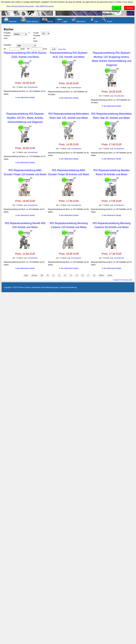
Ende (110, 275)
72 (59, 275)
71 (53, 275)
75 (77, 275)
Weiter (101, 275)
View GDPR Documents (45, 6)
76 (82, 275)
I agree (117, 8)
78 (94, 275)
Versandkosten (33, 87)
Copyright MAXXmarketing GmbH (123, 280)
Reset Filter (62, 49)
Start (26, 275)
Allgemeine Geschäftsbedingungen (45, 287)
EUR (23, 49)
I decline (129, 8)
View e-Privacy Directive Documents (20, 6)
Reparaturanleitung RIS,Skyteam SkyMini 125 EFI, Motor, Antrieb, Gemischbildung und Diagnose (25, 118)
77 (88, 275)
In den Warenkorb (23, 98)
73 (65, 275)
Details (32, 98)
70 (48, 275)
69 (42, 275)
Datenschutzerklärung (68, 287)
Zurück (34, 275)
